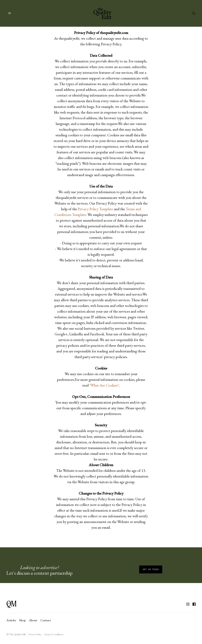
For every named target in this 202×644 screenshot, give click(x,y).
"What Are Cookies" (104, 385)
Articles (11, 620)
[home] (102, 13)
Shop (22, 620)
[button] (10, 13)
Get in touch (151, 569)
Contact (46, 620)
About (33, 620)
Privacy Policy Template (95, 209)
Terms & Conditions (54, 634)
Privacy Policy (35, 634)
